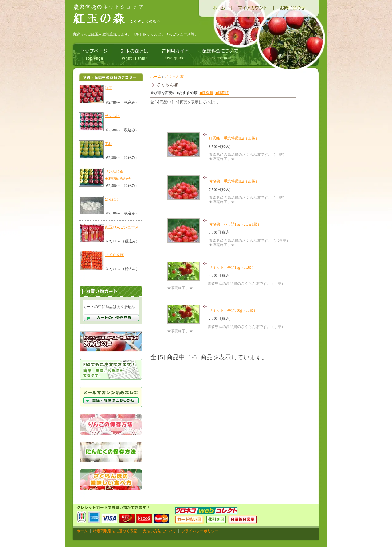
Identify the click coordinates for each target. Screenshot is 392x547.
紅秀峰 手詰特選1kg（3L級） (234, 138)
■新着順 (222, 93)
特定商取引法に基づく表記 (115, 531)
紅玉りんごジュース (122, 227)
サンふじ (112, 116)
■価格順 (206, 93)
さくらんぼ (115, 255)
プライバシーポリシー (200, 531)
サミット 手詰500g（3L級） (233, 310)
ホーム (156, 77)
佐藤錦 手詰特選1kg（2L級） (234, 181)
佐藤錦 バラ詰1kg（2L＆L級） (235, 224)
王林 (108, 144)
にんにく (112, 199)
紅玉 (108, 88)
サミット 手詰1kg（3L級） (232, 267)
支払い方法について (159, 531)
